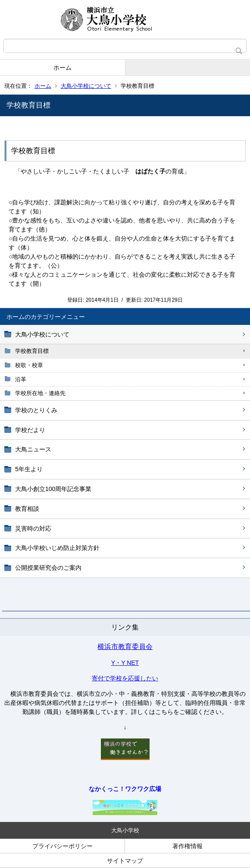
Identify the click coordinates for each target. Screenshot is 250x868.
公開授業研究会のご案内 (48, 568)
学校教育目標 (32, 351)
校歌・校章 (29, 365)
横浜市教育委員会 (125, 647)
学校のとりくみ (36, 410)
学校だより (30, 430)
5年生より (29, 469)
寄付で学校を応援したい (125, 678)
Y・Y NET (125, 663)
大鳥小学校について (86, 86)
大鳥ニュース (33, 449)
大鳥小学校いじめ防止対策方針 (57, 548)
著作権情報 (187, 846)
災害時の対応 (33, 528)
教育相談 (27, 509)
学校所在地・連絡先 (40, 393)
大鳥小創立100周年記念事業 (53, 489)
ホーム (62, 68)
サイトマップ (125, 861)
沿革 (21, 379)
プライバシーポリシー (62, 846)
